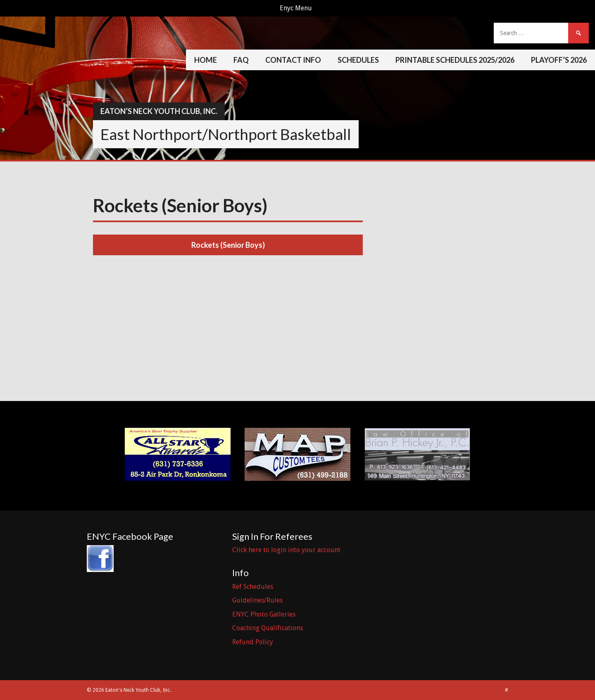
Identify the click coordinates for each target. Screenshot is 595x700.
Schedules (358, 60)
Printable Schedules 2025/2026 (455, 60)
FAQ (241, 60)
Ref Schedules (253, 587)
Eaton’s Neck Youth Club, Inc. (159, 111)
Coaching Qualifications (268, 628)
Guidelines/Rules (257, 600)
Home (206, 60)
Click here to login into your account (286, 550)
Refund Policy (253, 642)
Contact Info (293, 60)
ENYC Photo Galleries (264, 614)
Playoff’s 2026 (559, 60)
